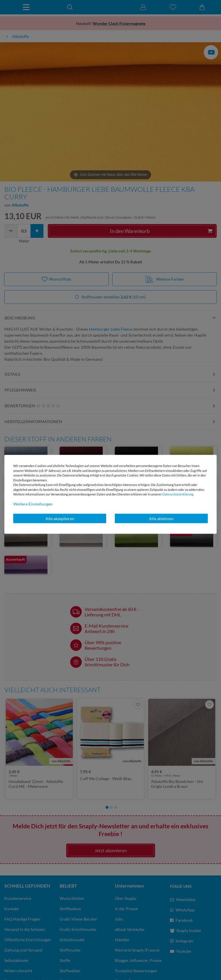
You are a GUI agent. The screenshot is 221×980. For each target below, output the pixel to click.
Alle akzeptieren (60, 518)
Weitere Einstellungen (33, 504)
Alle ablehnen (161, 518)
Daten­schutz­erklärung (178, 494)
